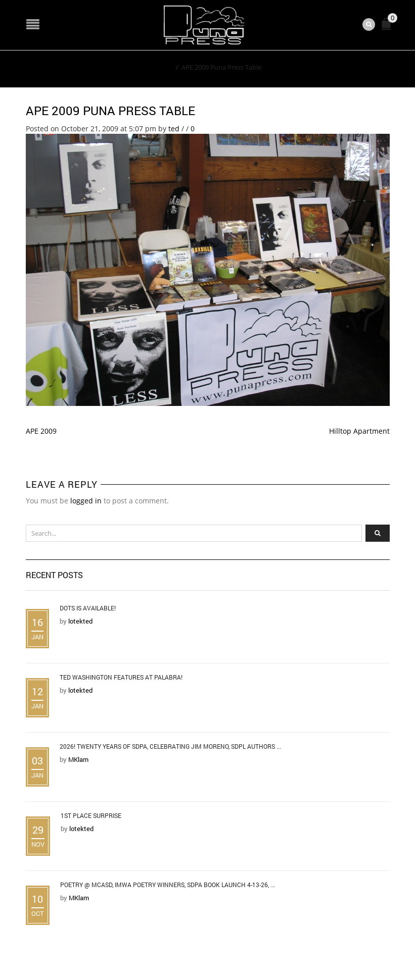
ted (174, 128)
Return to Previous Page (343, 67)
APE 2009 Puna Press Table (110, 111)
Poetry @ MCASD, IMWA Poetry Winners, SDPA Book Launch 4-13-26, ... (168, 885)
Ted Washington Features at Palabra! (121, 677)
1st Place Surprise (91, 815)
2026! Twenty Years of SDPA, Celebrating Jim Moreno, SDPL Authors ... (170, 746)
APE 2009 (41, 431)
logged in (86, 501)
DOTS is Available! (88, 608)
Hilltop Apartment (359, 431)
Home (164, 67)
